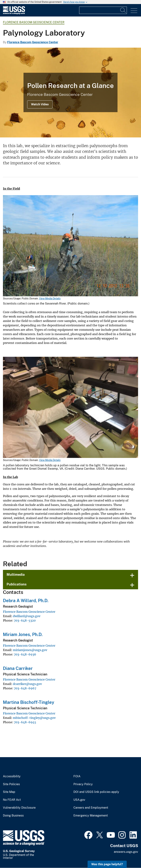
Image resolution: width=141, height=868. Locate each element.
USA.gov (79, 800)
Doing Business (13, 816)
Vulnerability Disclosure (19, 808)
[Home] (14, 13)
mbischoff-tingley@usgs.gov (34, 718)
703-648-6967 (25, 688)
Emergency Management (91, 816)
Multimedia (16, 575)
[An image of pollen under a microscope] (70, 93)
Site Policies (11, 784)
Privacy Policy (83, 784)
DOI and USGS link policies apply (96, 792)
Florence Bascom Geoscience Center (34, 22)
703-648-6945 (25, 722)
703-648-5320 (25, 620)
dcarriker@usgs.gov (27, 684)
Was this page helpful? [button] (107, 864)
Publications (17, 584)
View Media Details (50, 298)
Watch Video (40, 104)
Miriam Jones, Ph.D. (23, 634)
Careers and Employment (91, 808)
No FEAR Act (12, 800)
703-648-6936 (25, 654)
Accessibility (12, 776)
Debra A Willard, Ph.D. (26, 600)
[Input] (103, 10)
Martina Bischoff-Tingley (29, 702)
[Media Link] (70, 246)
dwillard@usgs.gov (27, 616)
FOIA (77, 776)
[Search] (123, 10)
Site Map (9, 792)
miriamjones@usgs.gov (30, 650)
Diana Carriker (18, 668)
